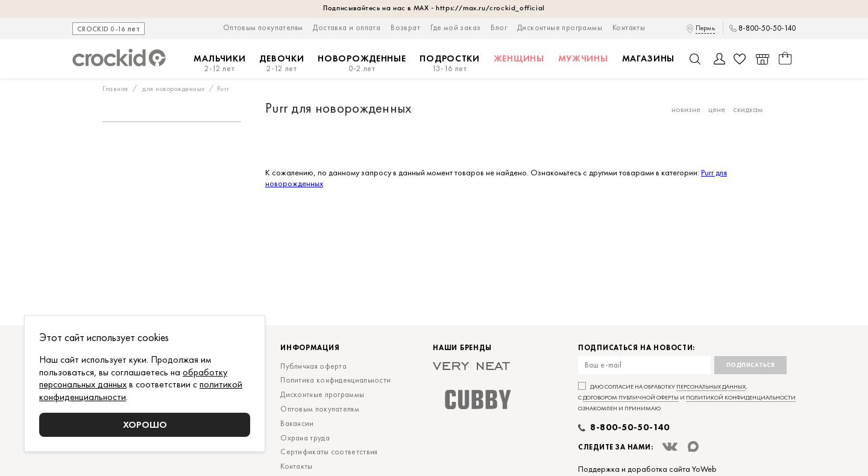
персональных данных (711, 387)
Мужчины (583, 58)
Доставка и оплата (347, 27)
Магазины (649, 58)
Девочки (281, 64)
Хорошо (145, 424)
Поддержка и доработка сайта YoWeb (647, 469)
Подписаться (751, 365)
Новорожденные (362, 64)
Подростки (449, 64)
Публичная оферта (313, 366)
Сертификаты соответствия (329, 452)
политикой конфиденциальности (741, 397)
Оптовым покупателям (263, 27)
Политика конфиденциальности (335, 380)
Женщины (519, 58)
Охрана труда (305, 438)
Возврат (405, 27)
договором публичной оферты (631, 397)
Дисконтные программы (560, 27)
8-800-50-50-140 (767, 28)
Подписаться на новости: (637, 348)
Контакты (629, 27)
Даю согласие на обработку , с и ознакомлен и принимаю (687, 397)
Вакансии (297, 423)
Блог (499, 27)
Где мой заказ (455, 27)
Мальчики (220, 64)
